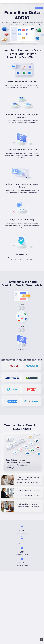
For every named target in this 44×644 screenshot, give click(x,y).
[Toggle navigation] (42, 2)
